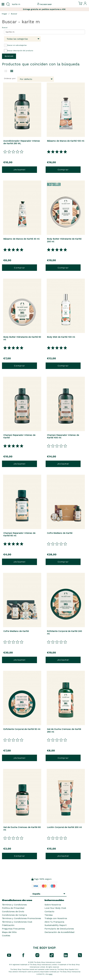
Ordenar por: (10, 78)
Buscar (14, 14)
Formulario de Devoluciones (59, 929)
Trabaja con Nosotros (56, 918)
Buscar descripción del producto (19, 51)
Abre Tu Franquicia (54, 922)
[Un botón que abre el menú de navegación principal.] (3, 4)
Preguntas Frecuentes (13, 929)
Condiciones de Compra (14, 915)
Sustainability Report (56, 925)
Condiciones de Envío (13, 911)
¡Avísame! (20, 170)
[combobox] (22, 4)
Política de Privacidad (13, 908)
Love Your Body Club (55, 908)
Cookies (6, 936)
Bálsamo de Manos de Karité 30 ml (21, 239)
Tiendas (49, 915)
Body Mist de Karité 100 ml (61, 337)
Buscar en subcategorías (15, 45)
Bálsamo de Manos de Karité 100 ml (66, 141)
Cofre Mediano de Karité (60, 533)
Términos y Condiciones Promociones (21, 918)
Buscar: (5, 28)
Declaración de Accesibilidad (59, 932)
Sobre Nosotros (53, 905)
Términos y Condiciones (14, 905)
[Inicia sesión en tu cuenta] (85, 4)
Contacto (49, 911)
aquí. (51, 974)
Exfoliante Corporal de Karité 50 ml (22, 729)
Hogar (4, 14)
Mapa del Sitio (9, 932)
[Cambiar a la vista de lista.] (6, 71)
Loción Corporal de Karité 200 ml (64, 827)
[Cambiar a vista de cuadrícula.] (12, 71)
